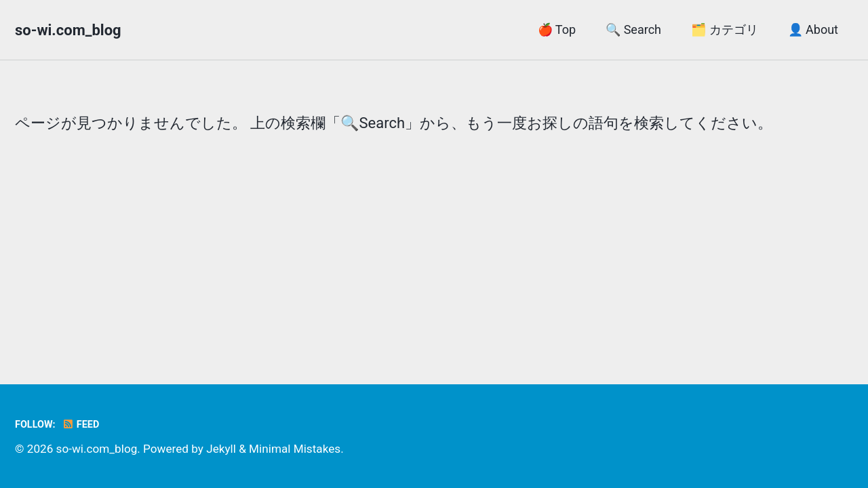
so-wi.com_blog (68, 30)
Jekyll (221, 449)
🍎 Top (557, 29)
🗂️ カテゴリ (724, 29)
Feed (80, 425)
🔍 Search (633, 29)
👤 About (813, 29)
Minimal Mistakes (295, 449)
